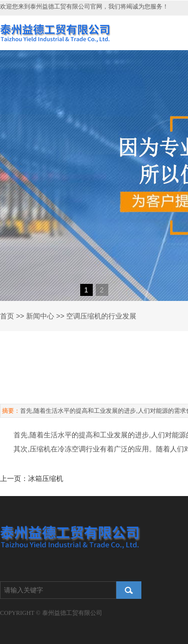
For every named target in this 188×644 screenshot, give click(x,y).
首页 (7, 316)
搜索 (129, 590)
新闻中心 (40, 316)
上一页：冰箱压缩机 (32, 478)
